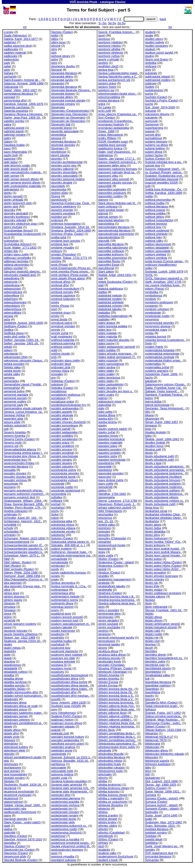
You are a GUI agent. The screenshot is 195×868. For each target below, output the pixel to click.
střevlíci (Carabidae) (112, 833)
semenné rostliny (15, 402)
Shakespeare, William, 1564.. (23, 501)
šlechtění (151, 651)
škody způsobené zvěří (160, 504)
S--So (103, 23)
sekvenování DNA (16, 357)
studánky (104, 850)
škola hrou (152, 508)
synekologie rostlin (157, 316)
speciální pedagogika (65, 740)
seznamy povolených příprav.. (24, 490)
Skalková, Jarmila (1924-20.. (23, 641)
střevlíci (103, 829)
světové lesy (153, 227)
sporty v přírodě (109, 59)
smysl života (59, 319)
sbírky (8, 193)
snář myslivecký (62, 337)
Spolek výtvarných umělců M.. (71, 846)
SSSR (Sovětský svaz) (113, 142)
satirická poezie (14, 128)
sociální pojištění (62, 436)
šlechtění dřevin (155, 655)
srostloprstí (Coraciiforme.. (116, 121)
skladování (11, 699)
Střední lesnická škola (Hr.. (116, 689)
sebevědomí (12, 306)
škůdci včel (152, 641)
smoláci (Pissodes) (64, 254)
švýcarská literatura (158, 856)
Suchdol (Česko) (156, 97)
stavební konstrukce (112, 439)
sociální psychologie (65, 456)
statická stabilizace (111, 289)
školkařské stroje (156, 511)
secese (9, 316)
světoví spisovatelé (158, 251)
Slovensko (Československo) (70, 111)
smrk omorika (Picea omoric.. (71, 272)
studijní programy (157, 46)
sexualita (10, 470)
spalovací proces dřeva (67, 723)
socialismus (59, 391)
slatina (8, 829)
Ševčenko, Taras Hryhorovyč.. (165, 408)
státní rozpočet (108, 360)
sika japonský (13, 583)
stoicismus (105, 518)
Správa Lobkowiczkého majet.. (119, 73)
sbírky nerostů (13, 196)
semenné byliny (14, 391)
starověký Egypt (109, 265)
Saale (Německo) (15, 35)
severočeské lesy (15, 460)
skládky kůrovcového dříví (21, 692)
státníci (103, 398)
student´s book (108, 860)
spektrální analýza (63, 747)
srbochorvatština (109, 97)
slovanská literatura (64, 73)
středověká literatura (112, 757)
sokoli (55, 518)
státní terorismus (109, 378)
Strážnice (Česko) (110, 593)
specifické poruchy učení (68, 744)
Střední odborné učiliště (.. (116, 716)
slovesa (56, 138)
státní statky (106, 371)
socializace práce (63, 402)
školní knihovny (155, 545)
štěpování (152, 757)
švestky (150, 850)
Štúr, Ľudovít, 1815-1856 (161, 781)
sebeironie (11, 282)
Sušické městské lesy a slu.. (164, 162)
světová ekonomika (158, 200)
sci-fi (7, 237)
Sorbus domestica (63, 583)
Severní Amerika (15, 432)
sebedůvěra (12, 278)
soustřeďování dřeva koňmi (69, 682)
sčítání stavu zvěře (16, 254)
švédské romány (156, 833)
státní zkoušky (108, 388)
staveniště (105, 466)
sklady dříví (11, 733)
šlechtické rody (155, 665)
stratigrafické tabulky (112, 586)
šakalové (151, 381)
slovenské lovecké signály (68, 100)
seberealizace (13, 292)
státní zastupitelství (111, 384)
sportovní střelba (109, 49)
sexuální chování (15, 473)
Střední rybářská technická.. (117, 726)
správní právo (107, 83)
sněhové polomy (62, 347)
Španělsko (152, 689)
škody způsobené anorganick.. (165, 470)
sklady (8, 726)
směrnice (57, 220)
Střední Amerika (109, 675)
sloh (54, 53)
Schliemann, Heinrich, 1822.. (23, 521)
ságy (7, 70)
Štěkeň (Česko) (155, 726)
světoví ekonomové (158, 244)
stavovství (105, 477)
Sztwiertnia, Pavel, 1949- (162, 374)
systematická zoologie (160, 357)
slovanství (58, 83)
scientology (11, 241)
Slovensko (58, 107)
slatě (7, 826)
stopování (105, 549)
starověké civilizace (111, 251)
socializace (58, 398)
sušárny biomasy (156, 142)
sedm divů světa (15, 337)
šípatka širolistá (155, 432)
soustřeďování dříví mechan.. (71, 696)
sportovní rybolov (110, 46)
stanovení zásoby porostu (115, 183)
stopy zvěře (106, 555)
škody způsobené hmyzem (163, 480)
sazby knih (11, 155)
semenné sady (14, 405)
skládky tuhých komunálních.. (23, 696)
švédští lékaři (154, 839)
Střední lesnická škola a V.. (116, 699)
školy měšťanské (156, 607)
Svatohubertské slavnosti (162, 179)
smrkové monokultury (65, 289)
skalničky (10, 651)
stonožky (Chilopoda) (112, 538)
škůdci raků (153, 631)
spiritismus (58, 764)
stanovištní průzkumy (112, 193)
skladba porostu (14, 685)
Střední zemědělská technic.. (117, 740)
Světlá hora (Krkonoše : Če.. (164, 189)
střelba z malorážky (111, 798)
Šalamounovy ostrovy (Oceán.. (165, 384)
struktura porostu (109, 658)
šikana (149, 415)
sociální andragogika (65, 408)
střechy (103, 778)
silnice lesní (12, 593)
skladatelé (11, 668)
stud (101, 846)
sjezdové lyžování (16, 631)
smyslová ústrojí (62, 323)
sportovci (104, 39)
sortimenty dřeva (62, 603)
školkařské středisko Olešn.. (164, 518)
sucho (149, 104)
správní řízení (107, 87)
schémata (10, 514)
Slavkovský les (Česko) (19, 850)
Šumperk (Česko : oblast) (162, 809)
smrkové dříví (60, 285)
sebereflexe (12, 295)
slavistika (10, 843)
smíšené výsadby (63, 248)
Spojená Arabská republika (69, 781)
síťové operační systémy (20, 624)
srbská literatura (109, 100)
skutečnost (11, 798)
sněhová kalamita (63, 340)
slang (7, 815)
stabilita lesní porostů (112, 145)
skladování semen (16, 716)
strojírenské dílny (109, 614)
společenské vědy (63, 822)
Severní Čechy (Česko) (19, 439)
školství (150, 600)
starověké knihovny (111, 254)
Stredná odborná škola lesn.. (117, 603)
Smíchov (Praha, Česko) (67, 234)
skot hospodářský (16, 774)
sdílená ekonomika (16, 265)
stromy (103, 648)
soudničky (58, 638)
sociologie (58, 484)
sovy (54, 709)
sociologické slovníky (65, 473)
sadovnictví (11, 59)
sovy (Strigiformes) (64, 713)
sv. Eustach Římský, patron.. (164, 172)
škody (149, 453)
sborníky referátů (15, 220)
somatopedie (60, 562)
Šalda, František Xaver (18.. (164, 388)
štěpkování (152, 747)
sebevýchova (13, 309)
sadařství (10, 42)
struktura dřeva (108, 651)
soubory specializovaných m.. (71, 624)
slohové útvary (61, 56)
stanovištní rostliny (111, 196)
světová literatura (156, 207)
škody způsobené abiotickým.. (165, 466)
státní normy (106, 343)
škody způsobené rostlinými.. (164, 487)
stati (101, 285)
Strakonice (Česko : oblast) (116, 562)
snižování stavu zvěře (66, 360)
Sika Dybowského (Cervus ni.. (24, 579)
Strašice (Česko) (109, 573)
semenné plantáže (16, 395)
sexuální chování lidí (17, 477)
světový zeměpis (156, 258)
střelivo (103, 812)
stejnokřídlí (105, 487)
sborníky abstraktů (16, 213)
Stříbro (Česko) (108, 839)
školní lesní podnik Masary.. (163, 552)
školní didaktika (155, 531)
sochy (55, 511)
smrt (54, 309)
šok (147, 679)
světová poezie (155, 210)
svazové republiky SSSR (161, 183)
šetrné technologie (157, 405)
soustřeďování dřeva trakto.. (70, 689)
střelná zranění (108, 815)
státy (101, 408)
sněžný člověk (61, 354)
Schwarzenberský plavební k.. (24, 549)
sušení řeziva (154, 155)
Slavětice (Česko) (16, 836)
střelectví (104, 809)
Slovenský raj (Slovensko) (68, 118)
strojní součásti (108, 624)
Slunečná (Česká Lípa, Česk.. (71, 203)
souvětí (56, 699)
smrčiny (56, 261)
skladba (9, 675)
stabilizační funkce (110, 148)
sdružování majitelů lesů (20, 275)
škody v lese (153, 463)
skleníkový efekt (14, 750)
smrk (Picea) (60, 265)
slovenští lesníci (62, 128)
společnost (58, 836)
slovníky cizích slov (64, 165)
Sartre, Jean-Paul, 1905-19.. (23, 118)
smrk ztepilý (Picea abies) (68, 278)
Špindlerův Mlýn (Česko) (161, 703)
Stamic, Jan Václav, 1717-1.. (117, 159)
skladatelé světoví (16, 672)
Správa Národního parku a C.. (118, 77)
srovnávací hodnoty (111, 124)
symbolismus (154, 295)
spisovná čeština (62, 774)
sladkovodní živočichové (20, 812)
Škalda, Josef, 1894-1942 (162, 439)
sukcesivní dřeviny (157, 114)
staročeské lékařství (111, 220)
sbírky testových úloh (18, 203)
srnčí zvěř (105, 111)
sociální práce (60, 443)
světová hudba (155, 203)
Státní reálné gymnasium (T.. (117, 357)
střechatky (105, 774)
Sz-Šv (122, 23)
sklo (7, 761)
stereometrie (107, 497)
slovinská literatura (64, 142)
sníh (54, 357)
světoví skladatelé (157, 248)
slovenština (59, 135)
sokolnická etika (62, 521)
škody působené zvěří (160, 460)
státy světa (105, 412)
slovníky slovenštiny (64, 172)
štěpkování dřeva (156, 750)
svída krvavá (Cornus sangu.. (165, 261)
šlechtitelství (153, 672)
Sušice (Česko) (155, 159)
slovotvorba (59, 189)
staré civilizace (108, 207)
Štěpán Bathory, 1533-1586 (163, 730)
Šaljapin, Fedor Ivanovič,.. (162, 391)
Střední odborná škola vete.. (117, 709)
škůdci (149, 614)
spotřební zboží (108, 66)
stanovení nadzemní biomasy (118, 169)
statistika (104, 313)
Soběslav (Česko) (63, 381)
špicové (150, 699)
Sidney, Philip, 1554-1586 (21, 573)
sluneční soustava (63, 213)
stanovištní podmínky (112, 189)
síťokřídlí (10, 620)
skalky (8, 644)
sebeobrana (12, 285)
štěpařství (152, 733)
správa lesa (106, 70)
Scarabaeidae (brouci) (19, 230)
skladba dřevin (14, 679)
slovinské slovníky (63, 145)
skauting (9, 661)
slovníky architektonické (67, 162)
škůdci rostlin (154, 634)
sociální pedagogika (64, 432)
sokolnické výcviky (63, 531)
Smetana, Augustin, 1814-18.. (71, 227)
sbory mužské (13, 227)
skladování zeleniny (17, 720)
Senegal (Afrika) (15, 415)
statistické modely (110, 299)
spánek (56, 730)
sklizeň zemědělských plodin (23, 757)
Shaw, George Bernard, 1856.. (24, 504)
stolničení (104, 528)
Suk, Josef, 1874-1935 (160, 107)
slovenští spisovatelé (65, 131)
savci (7, 148)
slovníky (57, 159)
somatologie (59, 559)
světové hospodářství (159, 220)
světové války (154, 241)
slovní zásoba (60, 155)
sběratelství (12, 189)
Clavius (120, 2)
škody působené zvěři (159, 456)
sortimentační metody (65, 596)
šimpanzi (151, 425)
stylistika (151, 63)
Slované (57, 70)
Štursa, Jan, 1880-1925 (161, 785)
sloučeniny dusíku (63, 66)
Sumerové (152, 124)
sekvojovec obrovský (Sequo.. (24, 360)
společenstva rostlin (64, 829)
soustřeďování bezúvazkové (70, 675)
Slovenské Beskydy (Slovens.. (71, 90)
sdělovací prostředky (18, 258)
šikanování (152, 419)
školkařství (152, 521)
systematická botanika (160, 350)
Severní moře (13, 443)
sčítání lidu (11, 251)
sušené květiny (155, 148)
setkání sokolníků (15, 425)
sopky (55, 579)
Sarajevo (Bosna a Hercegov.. (24, 114)
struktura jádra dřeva (112, 655)
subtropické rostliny (158, 80)
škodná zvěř (153, 449)
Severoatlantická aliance (20, 449)
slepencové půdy (15, 856)
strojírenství (106, 617)
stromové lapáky (109, 644)
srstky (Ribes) (107, 138)
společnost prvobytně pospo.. (71, 843)
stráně (102, 569)
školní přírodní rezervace (161, 576)
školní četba (153, 528)
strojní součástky (109, 627)
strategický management (115, 579)
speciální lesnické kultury (68, 737)
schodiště (10, 525)
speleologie (59, 754)
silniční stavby (13, 600)
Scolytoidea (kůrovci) (18, 244)
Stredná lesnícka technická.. (117, 600)
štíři (147, 774)
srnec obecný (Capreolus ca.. (118, 114)
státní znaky (106, 395)
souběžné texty (61, 614)
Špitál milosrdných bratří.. (162, 706)
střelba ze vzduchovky (113, 802)
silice (7, 590)
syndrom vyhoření (157, 309)
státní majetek (108, 333)
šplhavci (150, 709)
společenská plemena (66, 798)
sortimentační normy (65, 600)
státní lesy (105, 330)
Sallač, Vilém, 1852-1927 (21, 90)
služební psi (59, 217)
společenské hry (62, 809)
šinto (148, 429)
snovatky (57, 374)
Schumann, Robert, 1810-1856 (24, 538)
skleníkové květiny (16, 747)
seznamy (10, 487)
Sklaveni (10, 740)
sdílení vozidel (13, 268)
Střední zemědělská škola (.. (117, 733)
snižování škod (61, 364)
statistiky (104, 319)
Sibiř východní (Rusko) (19, 569)
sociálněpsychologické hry (69, 405)
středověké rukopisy (112, 768)
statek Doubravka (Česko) (116, 282)
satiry (7, 138)
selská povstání (14, 364)
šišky (148, 436)
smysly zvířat (60, 333)
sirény (8, 617)
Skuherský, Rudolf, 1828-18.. (23, 785)
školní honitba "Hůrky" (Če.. (163, 542)
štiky (148, 768)
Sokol (55, 514)
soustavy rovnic (61, 668)
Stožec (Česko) (108, 559)
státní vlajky (106, 381)
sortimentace (60, 590)
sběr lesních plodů (16, 169)
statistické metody (110, 295)
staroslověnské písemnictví (116, 234)
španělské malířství (158, 685)
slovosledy (58, 186)
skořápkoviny (13, 768)
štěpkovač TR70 (156, 740)
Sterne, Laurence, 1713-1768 (118, 501)
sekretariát (11, 354)
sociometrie (59, 494)
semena (9, 378)
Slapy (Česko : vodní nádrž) (22, 822)
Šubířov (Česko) (156, 788)
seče (7, 319)
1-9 (41, 19)
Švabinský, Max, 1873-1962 (163, 822)
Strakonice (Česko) (111, 566)
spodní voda (59, 778)
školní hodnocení (156, 538)
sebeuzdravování (15, 302)
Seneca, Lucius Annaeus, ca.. (24, 412)
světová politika (155, 213)
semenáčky (11, 381)
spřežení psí (106, 90)
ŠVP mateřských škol (159, 853)
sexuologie (11, 484)
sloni (54, 63)
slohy (55, 59)
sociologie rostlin (62, 487)
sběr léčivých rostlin (17, 165)
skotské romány (14, 778)
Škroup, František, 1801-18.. (164, 610)
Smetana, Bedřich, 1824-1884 (71, 230)
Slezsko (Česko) (62, 32)
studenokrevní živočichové (116, 856)
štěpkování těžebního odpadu (165, 754)
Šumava (150, 795)
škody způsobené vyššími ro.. (165, 501)
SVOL (149, 275)
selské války (12, 374)
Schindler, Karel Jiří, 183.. (21, 518)
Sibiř (7, 559)
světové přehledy (156, 234)
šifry (148, 412)
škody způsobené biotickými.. (165, 473)
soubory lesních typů (65, 620)
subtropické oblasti (157, 77)
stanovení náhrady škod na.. (117, 172)
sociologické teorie (63, 477)
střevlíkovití (106, 836)
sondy (55, 569)
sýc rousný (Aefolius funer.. (163, 285)
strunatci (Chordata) (111, 665)
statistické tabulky (110, 309)
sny (53, 378)
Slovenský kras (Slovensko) (70, 114)
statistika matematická (113, 316)
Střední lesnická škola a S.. (116, 696)
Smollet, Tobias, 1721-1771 (69, 258)
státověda (105, 405)
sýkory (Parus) (155, 289)
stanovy (103, 200)
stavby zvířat (107, 432)
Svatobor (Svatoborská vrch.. (164, 176)
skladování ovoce (15, 709)
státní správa (107, 367)
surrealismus (153, 138)
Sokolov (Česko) (62, 538)
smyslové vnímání (63, 326)
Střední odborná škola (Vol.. (117, 706)
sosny (55, 610)
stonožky (104, 535)
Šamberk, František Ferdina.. (164, 395)
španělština (153, 692)
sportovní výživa (109, 56)
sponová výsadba (63, 856)
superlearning (154, 128)
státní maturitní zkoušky (114, 340)
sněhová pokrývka (63, 343)
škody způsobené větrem (162, 497)
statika (103, 292)
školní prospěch (155, 573)
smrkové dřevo (61, 282)
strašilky (104, 576)
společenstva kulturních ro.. (69, 826)
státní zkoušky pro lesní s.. (116, 391)
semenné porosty (15, 398)
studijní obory (154, 39)
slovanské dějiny (62, 77)
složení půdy (60, 193)
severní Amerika (15, 436)
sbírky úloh (11, 207)
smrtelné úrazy (61, 313)
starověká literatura (111, 244)
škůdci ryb (152, 638)
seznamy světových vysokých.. (24, 494)
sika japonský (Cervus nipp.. (23, 586)
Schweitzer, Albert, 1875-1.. (22, 555)
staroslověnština (109, 237)
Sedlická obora (14, 333)
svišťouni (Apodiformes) (161, 265)
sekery (8, 350)
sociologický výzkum (65, 480)
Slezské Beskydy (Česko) (21, 860)
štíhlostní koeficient (158, 764)
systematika (153, 364)
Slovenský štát (61, 124)
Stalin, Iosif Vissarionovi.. (115, 152)
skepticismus (12, 665)
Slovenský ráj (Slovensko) (68, 121)
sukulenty (151, 118)
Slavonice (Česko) (16, 853)
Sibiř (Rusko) (13, 566)
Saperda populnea (16, 111)
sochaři (56, 504)
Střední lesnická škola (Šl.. (116, 692)
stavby (103, 425)
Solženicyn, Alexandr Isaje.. (69, 552)
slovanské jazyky (62, 80)
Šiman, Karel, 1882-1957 (162, 422)
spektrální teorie (62, 750)
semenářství (12, 388)
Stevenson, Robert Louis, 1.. (117, 504)
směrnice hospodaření (66, 224)
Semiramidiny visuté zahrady (23, 408)
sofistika (57, 497)
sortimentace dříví (63, 593)
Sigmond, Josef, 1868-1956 (22, 576)
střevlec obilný (108, 826)
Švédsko (151, 836)
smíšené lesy (60, 244)
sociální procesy (62, 449)
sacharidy (10, 77)
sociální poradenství (65, 439)
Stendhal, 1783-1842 (112, 494)
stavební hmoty (108, 436)
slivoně (56, 46)
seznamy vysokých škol (20, 497)
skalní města (12, 648)
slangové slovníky (16, 819)
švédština (151, 843)
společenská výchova (65, 805)
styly (148, 70)
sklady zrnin (12, 737)
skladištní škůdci (15, 689)
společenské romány (65, 815)
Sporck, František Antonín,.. (117, 32)
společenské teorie (64, 819)
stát (101, 278)
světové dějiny (154, 217)
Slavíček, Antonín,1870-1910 (23, 839)
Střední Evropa (108, 682)
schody (9, 528)
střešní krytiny (107, 822)
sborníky (10, 210)
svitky (149, 268)
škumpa (150, 644)
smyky (55, 316)
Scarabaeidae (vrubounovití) (23, 234)
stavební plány (108, 446)
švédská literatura (157, 829)
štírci (148, 771)
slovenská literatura (64, 87)
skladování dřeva (15, 703)
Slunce (56, 196)
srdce (102, 104)
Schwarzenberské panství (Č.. (24, 545)
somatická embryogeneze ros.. (72, 555)
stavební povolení (110, 449)
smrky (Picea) (60, 306)
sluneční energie (62, 210)
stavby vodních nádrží (113, 429)
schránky (10, 535)
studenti (150, 32)
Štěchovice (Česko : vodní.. (163, 723)
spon (54, 853)
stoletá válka (107, 525)
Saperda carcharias (17, 107)
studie (149, 35)
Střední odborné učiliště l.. (116, 720)
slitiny (55, 39)
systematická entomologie (162, 354)
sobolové (57, 384)
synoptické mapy (156, 330)
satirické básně (14, 131)
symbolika (152, 292)
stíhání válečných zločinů (115, 508)
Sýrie (148, 343)
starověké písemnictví (113, 258)
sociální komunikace (65, 425)
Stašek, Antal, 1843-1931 (115, 275)
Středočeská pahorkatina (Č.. (118, 744)
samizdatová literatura (18, 94)
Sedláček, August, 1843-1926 (23, 323)
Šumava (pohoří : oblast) (161, 805)
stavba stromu (108, 422)
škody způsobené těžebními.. (164, 494)
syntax (149, 333)
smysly (56, 330)
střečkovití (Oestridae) (113, 672)
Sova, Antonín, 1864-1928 (69, 703)
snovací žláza (60, 371)
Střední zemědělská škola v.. (117, 737)
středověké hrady (110, 764)
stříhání (103, 843)
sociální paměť (61, 429)
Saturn (8, 142)
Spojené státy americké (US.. (71, 788)
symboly (150, 299)
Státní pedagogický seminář (117, 347)
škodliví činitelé (155, 443)
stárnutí (103, 213)
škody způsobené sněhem (162, 490)
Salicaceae (11, 87)
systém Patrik (154, 347)
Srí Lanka (105, 107)
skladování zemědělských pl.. (23, 723)
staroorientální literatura (114, 227)
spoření (103, 63)
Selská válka (12, 367)
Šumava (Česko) (156, 802)
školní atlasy (153, 525)
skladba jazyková (15, 682)
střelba (103, 781)
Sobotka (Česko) (62, 388)
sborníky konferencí (17, 217)
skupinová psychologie (19, 791)
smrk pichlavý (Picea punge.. (70, 275)
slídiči (55, 35)
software (57, 501)
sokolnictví (58, 535)
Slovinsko (58, 148)
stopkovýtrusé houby (112, 545)
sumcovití (151, 121)
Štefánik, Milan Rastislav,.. (162, 720)
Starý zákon (106, 272)
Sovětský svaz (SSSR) (66, 706)
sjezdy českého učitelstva (21, 634)
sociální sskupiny (62, 466)
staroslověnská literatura (114, 230)
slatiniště (10, 833)
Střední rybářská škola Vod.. (117, 723)
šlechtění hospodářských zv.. (164, 658)
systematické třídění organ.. (163, 360)
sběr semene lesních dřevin (22, 183)
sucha (149, 94)
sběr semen (12, 176)
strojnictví (104, 634)
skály (7, 655)
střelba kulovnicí (109, 791)
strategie (104, 583)
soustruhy (58, 672)
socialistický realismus (66, 395)
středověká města (110, 761)
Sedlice (9, 330)
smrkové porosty (62, 292)
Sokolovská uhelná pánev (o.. (71, 542)
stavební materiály (110, 443)
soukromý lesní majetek (67, 655)
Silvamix (9, 603)
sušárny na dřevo (157, 145)
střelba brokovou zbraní (114, 788)
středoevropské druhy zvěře (117, 747)
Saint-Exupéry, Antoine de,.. (22, 80)
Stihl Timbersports (110, 511)
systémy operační (157, 371)
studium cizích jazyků (159, 53)
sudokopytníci (154, 90)
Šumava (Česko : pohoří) (162, 798)
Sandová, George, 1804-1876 (24, 104)
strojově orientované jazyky (116, 638)
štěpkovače (153, 744)
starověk (104, 241)
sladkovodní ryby (15, 809)
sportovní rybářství (111, 42)
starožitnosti (106, 268)
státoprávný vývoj (110, 402)
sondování (58, 566)
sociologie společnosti (66, 490)
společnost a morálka (65, 839)
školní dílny (153, 535)
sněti (54, 350)
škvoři (149, 648)
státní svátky (107, 374)
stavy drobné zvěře (111, 480)
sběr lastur (11, 162)
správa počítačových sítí (114, 80)
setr (6, 429)
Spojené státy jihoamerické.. (70, 791)
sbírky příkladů (14, 200)
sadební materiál (15, 53)
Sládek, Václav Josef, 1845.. (23, 805)
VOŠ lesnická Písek (83, 2)
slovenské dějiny (62, 97)
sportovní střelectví (111, 53)
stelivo (102, 490)
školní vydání (154, 590)
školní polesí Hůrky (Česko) (163, 566)
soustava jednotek (63, 661)
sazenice (10, 159)
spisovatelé (59, 768)
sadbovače (11, 49)
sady (7, 63)
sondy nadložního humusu (69, 573)
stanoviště (105, 186)
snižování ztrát (61, 367)
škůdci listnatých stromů (161, 627)
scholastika (11, 531)
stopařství (105, 542)
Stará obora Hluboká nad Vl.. (117, 203)
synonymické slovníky (159, 323)
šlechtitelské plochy (158, 668)
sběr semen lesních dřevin (21, 179)
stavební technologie (112, 460)
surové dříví (153, 135)
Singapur (10, 610)
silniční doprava (14, 596)
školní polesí (153, 559)
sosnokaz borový (62, 607)
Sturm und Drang (156, 59)
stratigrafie (105, 590)
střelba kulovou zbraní (113, 795)
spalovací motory (62, 720)
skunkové (10, 788)
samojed (10, 97)
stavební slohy (108, 456)
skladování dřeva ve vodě (21, 706)
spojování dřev (61, 795)
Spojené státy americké (67, 785)
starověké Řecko (109, 261)
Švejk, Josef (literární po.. (162, 846)
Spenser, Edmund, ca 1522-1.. (71, 757)
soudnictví (58, 634)
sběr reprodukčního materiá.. (23, 172)
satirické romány (15, 135)
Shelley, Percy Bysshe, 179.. (23, 508)
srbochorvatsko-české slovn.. (117, 94)
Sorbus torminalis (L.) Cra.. (69, 586)
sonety (56, 576)
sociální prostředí (63, 453)
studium (150, 49)
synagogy (151, 306)
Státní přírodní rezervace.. (116, 354)
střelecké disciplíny (111, 805)
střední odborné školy (112, 713)
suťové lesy (153, 165)
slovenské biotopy (63, 94)
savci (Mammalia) (16, 152)
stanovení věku (108, 176)
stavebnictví (106, 463)
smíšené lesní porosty (66, 241)
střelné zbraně (108, 819)
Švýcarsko (152, 860)
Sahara (9, 73)
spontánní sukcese (64, 860)
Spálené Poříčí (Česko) (67, 716)
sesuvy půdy (12, 422)
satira (8, 124)
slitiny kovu (58, 42)
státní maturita (108, 337)
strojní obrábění (109, 620)
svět (148, 186)
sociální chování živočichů (69, 422)
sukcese (150, 111)
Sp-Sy (112, 23)
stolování (104, 531)
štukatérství (153, 778)
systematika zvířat (157, 367)
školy (148, 603)
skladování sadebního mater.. (23, 713)
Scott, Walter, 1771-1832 (20, 248)
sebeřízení (11, 299)
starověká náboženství (113, 248)
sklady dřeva (12, 730)
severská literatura (16, 466)
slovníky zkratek (62, 183)
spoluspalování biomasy (67, 850)
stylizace (151, 66)
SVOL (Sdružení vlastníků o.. (164, 278)
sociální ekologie (62, 415)
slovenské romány (63, 104)
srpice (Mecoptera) (111, 135)
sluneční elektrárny (64, 207)
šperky (149, 696)
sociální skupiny (62, 463)
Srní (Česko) (107, 118)
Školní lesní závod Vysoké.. (163, 555)
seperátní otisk (14, 419)
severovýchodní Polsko (19, 463)
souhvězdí (58, 644)
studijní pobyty (155, 42)
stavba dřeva (107, 415)
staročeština (106, 224)
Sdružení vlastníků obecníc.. (23, 272)
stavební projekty (109, 453)
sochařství (58, 508)
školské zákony (155, 596)
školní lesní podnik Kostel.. (163, 549)
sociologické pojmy (64, 470)
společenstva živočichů (66, 833)
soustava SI (59, 665)
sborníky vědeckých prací (21, 224)
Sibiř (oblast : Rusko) (18, 562)
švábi (149, 819)
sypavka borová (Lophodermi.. (165, 340)
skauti (8, 658)
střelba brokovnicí (110, 785)
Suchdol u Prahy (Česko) (162, 100)
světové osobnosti (157, 230)
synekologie (153, 313)
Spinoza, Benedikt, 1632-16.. (70, 761)
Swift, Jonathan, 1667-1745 (163, 282)
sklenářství (11, 744)
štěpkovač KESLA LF (159, 737)
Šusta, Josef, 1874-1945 (161, 815)
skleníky (9, 754)
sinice (8, 614)
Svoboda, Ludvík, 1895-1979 (164, 272)
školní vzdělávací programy (163, 593)
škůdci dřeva (153, 617)
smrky (55, 302)
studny (149, 56)
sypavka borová (155, 337)
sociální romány (62, 460)
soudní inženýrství (63, 631)
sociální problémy (63, 446)
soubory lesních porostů (67, 617)
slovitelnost (59, 152)
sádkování (11, 56)
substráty (151, 73)
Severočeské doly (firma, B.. (23, 456)
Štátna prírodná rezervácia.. (163, 716)
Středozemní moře (111, 771)
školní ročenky (155, 579)
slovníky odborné (62, 169)
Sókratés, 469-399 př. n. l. (68, 545)
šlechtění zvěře (155, 661)
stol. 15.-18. (106, 521)
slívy (54, 49)
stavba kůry (106, 419)
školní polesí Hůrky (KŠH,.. (163, 569)
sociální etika (60, 419)
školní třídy (152, 586)
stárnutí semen (108, 217)
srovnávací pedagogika (114, 128)
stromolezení (107, 641)
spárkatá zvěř (60, 733)
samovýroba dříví (15, 100)
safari (8, 66)
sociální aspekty (62, 412)
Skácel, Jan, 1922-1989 (20, 638)
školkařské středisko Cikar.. (163, 514)
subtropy (151, 83)
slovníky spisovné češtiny (68, 179)
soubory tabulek (62, 627)
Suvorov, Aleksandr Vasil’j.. (163, 169)
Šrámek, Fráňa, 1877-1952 (163, 713)
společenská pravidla (65, 802)
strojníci (103, 631)
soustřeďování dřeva (65, 679)
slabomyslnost (13, 802)
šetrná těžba (153, 402)
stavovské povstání (111, 473)
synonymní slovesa (158, 326)
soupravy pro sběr (63, 658)
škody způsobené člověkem (163, 477)
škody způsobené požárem (163, 484)
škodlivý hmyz (154, 446)
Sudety (150, 87)
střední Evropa (108, 685)
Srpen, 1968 (106, 131)
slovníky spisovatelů (65, 176)
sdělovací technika (16, 261)
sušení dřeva (154, 152)
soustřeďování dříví (64, 692)
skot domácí (12, 771)
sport (101, 35)
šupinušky (152, 812)
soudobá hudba (61, 641)
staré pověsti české (111, 210)
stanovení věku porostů (114, 179)
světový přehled (155, 254)
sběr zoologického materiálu (22, 186)
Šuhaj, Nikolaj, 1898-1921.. (163, 791)
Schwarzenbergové (17, 542)
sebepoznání (12, 289)
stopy (102, 552)
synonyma (152, 319)
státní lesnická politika (113, 326)
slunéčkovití (59, 200)
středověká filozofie (111, 754)
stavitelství (105, 470)
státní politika (107, 350)
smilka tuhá (59, 237)
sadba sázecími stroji (18, 46)
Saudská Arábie (14, 145)
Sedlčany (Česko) (16, 326)
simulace (10, 607)
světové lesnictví (156, 224)
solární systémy (62, 549)
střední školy (107, 730)
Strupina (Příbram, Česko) (116, 668)
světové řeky (153, 237)
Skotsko (9, 781)
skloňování (11, 764)
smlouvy (57, 251)
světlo (149, 196)
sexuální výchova (15, 480)
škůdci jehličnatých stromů (162, 624)
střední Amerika (109, 679)
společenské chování (65, 812)
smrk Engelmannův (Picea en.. (72, 268)
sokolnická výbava (63, 528)
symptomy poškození (159, 302)
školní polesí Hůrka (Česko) (163, 562)
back (163, 19)
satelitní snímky (14, 121)
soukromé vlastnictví (65, 651)
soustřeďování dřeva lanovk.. (70, 685)
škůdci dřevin (154, 620)
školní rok (151, 583)
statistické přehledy (111, 302)
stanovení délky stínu (112, 165)
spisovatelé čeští (62, 771)
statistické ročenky (110, 306)
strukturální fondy (110, 661)
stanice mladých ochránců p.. (118, 162)
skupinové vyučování (18, 795)
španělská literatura (158, 682)
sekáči (8, 347)
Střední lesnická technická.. (116, 703)
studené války (107, 853)
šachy (149, 378)
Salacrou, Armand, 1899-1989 (24, 83)
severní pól (11, 446)
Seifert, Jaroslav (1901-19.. (22, 340)
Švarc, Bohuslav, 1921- (160, 826)
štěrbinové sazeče (157, 761)
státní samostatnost (111, 364)
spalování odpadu (63, 726)
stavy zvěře (106, 484)
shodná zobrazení (16, 511)
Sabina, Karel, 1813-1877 (21, 39)
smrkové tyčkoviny (63, 299)
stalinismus (106, 155)
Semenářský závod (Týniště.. (23, 384)
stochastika (106, 514)
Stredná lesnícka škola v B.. (117, 596)
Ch (69, 19)
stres (101, 607)
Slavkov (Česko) (15, 846)
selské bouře (12, 371)
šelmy (149, 398)
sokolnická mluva (63, 525)
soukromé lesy (61, 648)
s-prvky (9, 32)
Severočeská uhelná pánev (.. (24, 453)
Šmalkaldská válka (157, 675)
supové (150, 131)
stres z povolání (109, 610)
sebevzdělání (13, 313)
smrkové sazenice (63, 295)
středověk (105, 750)
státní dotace (107, 323)
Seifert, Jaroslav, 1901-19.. (22, 343)
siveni (8, 627)
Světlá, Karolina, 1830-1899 (163, 193)
